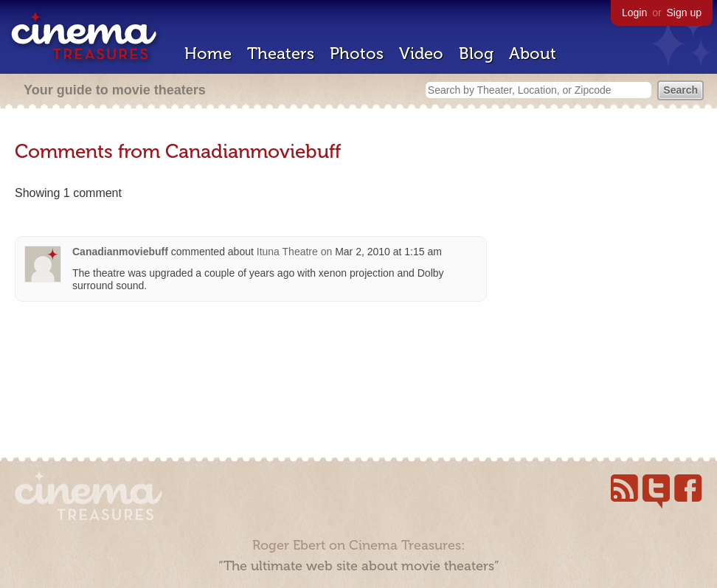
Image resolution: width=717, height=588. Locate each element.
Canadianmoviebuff (120, 252)
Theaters (281, 53)
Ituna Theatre (287, 252)
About (533, 53)
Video (421, 53)
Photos (357, 53)
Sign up (684, 13)
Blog (476, 53)
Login (634, 13)
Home (208, 53)
